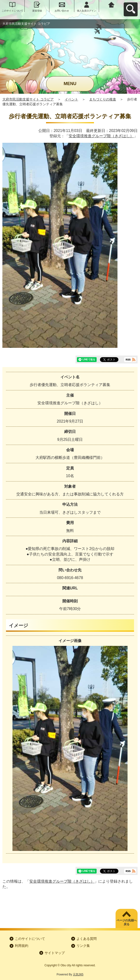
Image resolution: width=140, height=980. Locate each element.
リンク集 (83, 946)
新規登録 (37, 11)
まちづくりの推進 (103, 99)
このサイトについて (12, 11)
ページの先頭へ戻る (127, 922)
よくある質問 (87, 939)
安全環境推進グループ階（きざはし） (101, 136)
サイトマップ (55, 953)
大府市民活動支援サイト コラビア (28, 99)
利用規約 (22, 946)
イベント (71, 99)
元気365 (78, 974)
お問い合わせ (62, 11)
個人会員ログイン (87, 11)
